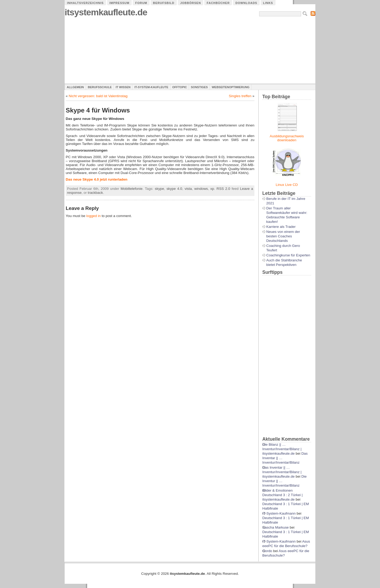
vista (188, 189)
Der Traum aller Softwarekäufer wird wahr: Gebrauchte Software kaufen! (287, 215)
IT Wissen (123, 87)
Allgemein (75, 87)
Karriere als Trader (281, 227)
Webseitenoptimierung (231, 87)
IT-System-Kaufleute (151, 87)
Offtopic (180, 87)
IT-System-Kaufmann (279, 513)
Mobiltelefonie (132, 189)
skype (160, 189)
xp (212, 189)
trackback (95, 193)
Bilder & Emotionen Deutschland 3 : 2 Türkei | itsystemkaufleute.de (282, 495)
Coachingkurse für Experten (288, 255)
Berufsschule (100, 87)
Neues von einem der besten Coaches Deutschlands (283, 236)
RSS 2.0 (224, 189)
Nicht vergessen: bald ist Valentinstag (98, 96)
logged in (94, 216)
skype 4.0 (174, 189)
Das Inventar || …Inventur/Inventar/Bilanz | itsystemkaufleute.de (282, 472)
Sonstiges (199, 87)
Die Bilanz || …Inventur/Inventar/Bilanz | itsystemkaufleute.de (282, 449)
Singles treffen (240, 96)
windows (201, 189)
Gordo (267, 551)
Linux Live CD (287, 185)
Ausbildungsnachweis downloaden (287, 138)
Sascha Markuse (275, 527)
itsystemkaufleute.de (106, 12)
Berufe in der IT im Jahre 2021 (286, 201)
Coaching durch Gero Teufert (283, 248)
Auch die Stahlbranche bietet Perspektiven (284, 262)
